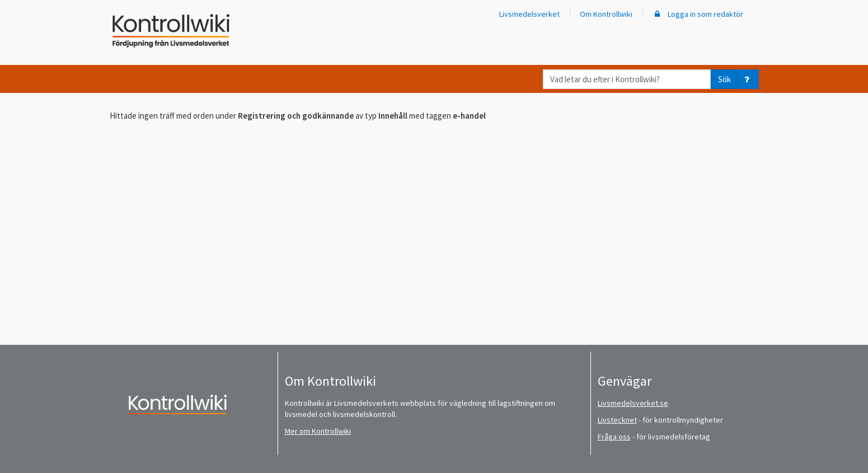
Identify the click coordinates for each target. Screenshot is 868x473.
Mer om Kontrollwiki (318, 431)
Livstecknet (617, 420)
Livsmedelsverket (529, 14)
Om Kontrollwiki (606, 14)
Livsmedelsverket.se (633, 403)
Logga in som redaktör (698, 14)
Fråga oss (614, 437)
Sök (724, 79)
